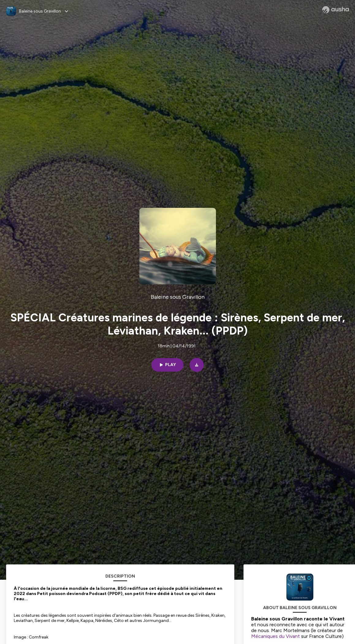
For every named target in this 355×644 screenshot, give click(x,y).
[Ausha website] (336, 10)
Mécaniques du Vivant (276, 636)
